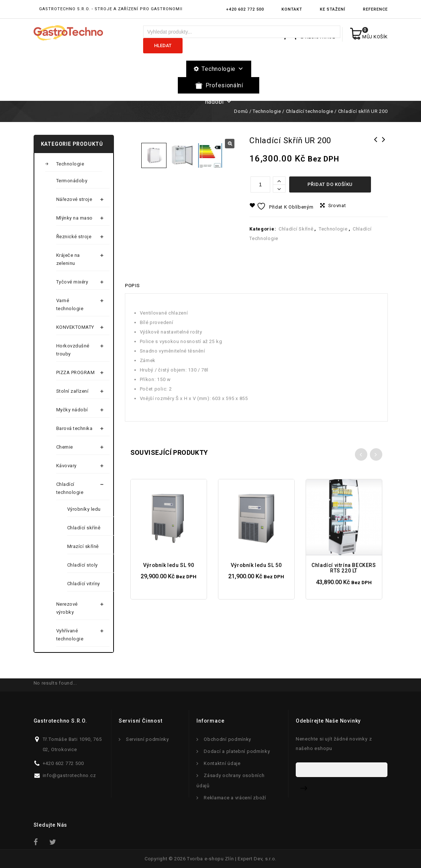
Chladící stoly (83, 565)
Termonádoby (72, 181)
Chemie (65, 447)
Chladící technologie (310, 111)
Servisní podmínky (148, 739)
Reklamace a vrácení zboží (235, 798)
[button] (230, 144)
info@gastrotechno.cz (69, 775)
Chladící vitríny (84, 584)
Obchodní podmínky (227, 739)
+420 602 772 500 (245, 9)
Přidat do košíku (330, 184)
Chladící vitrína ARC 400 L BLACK (384, 149)
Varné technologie (70, 304)
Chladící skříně (296, 229)
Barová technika (74, 428)
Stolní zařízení (72, 391)
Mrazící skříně (83, 546)
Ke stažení (333, 9)
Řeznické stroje (74, 237)
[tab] (132, 325)
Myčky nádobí (72, 410)
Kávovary (66, 466)
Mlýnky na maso (74, 218)
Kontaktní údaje (222, 763)
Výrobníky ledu (84, 509)
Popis (132, 325)
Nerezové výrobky (67, 608)
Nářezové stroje (74, 199)
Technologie (223, 69)
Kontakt (292, 9)
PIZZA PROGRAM (76, 372)
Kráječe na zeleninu (68, 259)
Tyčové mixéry (72, 282)
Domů (241, 111)
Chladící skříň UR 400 (376, 144)
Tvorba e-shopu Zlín (210, 859)
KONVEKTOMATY (75, 327)
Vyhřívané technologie (70, 635)
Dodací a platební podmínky (237, 751)
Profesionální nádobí (224, 88)
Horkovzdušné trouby (73, 350)
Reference (375, 9)
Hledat (163, 45)
